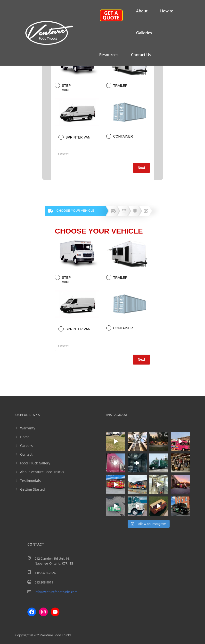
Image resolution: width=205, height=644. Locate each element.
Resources (109, 55)
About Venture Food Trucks (42, 472)
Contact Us (141, 55)
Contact (26, 454)
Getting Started (33, 489)
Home (25, 437)
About (142, 11)
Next (141, 168)
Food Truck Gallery (35, 463)
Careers (26, 446)
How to (167, 11)
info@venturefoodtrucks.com (56, 592)
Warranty (28, 428)
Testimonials (30, 481)
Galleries (144, 33)
